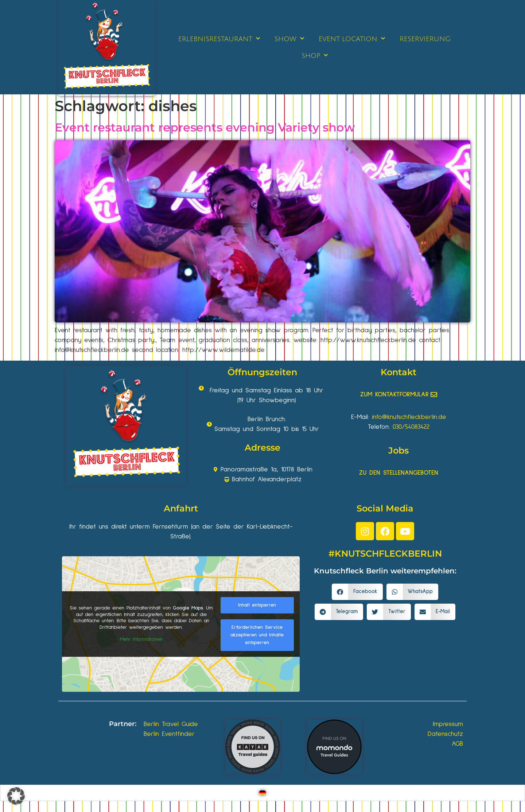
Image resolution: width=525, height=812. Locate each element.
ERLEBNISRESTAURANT (219, 39)
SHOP (315, 56)
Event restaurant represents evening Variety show (205, 127)
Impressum (448, 724)
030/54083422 (411, 427)
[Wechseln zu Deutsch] (262, 793)
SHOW (289, 39)
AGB (457, 744)
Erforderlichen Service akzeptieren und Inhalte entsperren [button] (257, 635)
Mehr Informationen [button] (141, 639)
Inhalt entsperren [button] (257, 605)
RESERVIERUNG (425, 39)
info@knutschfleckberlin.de (409, 417)
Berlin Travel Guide (171, 724)
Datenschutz (445, 734)
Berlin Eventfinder (169, 734)
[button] (357, 592)
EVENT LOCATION (352, 39)
